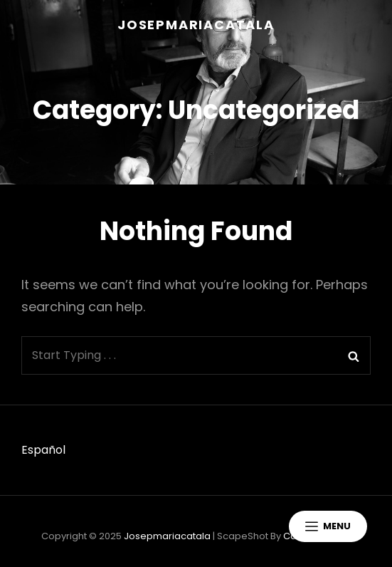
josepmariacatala (196, 25)
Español (43, 450)
